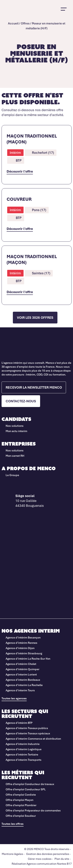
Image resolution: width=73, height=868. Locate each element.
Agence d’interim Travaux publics (27, 728)
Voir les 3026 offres (35, 317)
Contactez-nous (21, 401)
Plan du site (62, 859)
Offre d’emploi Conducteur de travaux (30, 784)
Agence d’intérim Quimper (22, 669)
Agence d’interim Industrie (23, 744)
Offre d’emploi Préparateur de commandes (33, 810)
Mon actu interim (16, 431)
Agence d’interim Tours (20, 690)
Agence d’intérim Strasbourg (24, 653)
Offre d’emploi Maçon (19, 800)
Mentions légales (12, 854)
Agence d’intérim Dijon (20, 648)
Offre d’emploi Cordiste (21, 795)
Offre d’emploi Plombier (21, 805)
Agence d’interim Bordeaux (23, 680)
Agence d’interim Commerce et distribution (33, 739)
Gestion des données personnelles (48, 854)
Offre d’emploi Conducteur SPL (26, 789)
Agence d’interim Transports (24, 760)
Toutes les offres (13, 824)
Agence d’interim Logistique (24, 749)
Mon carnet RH (15, 456)
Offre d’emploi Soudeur (21, 816)
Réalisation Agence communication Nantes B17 (42, 864)
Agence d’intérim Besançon (23, 637)
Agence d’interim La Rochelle (24, 685)
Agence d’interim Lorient (21, 674)
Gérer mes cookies (40, 859)
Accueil (13, 23)
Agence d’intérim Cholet (21, 664)
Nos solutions (15, 426)
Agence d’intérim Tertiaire (22, 754)
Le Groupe (12, 475)
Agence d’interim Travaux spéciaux (28, 733)
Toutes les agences (14, 698)
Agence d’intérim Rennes (22, 643)
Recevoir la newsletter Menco (34, 387)
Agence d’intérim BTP (19, 723)
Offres (25, 23)
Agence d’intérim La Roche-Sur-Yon (28, 659)
